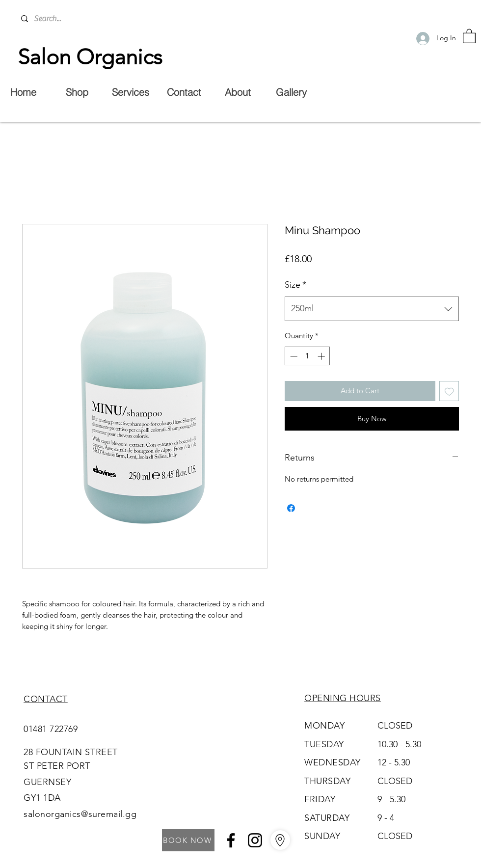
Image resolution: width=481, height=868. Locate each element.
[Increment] (322, 356)
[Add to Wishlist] (449, 391)
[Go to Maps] (280, 840)
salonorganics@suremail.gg (80, 814)
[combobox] (372, 309)
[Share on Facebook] (291, 508)
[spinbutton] (307, 356)
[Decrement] (293, 356)
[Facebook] (231, 840)
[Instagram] (255, 840)
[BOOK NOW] (188, 840)
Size (295, 285)
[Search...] (94, 19)
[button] (469, 36)
